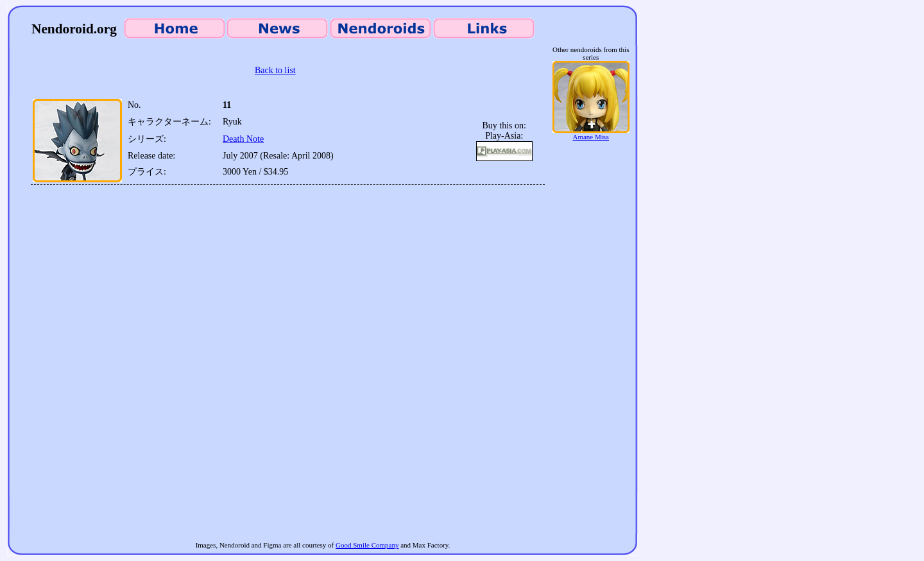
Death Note (243, 139)
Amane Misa (591, 134)
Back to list (275, 70)
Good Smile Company (367, 545)
